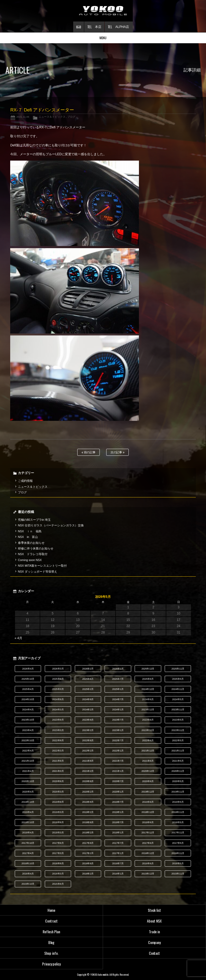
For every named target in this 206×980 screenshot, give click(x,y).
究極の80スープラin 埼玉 (34, 520)
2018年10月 (28, 822)
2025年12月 (148, 669)
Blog (51, 942)
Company (154, 942)
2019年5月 (178, 802)
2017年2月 (88, 853)
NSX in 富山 (28, 537)
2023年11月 (178, 710)
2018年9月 (58, 822)
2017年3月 (58, 853)
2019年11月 (178, 792)
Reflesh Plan (51, 932)
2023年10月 (28, 720)
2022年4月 (28, 751)
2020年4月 (28, 792)
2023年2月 (88, 730)
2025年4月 (28, 689)
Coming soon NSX (30, 560)
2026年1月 (118, 669)
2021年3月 (58, 771)
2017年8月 (88, 843)
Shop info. (51, 953)
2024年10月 (28, 699)
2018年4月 (28, 833)
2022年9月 (58, 740)
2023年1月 (118, 730)
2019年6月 (148, 802)
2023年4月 (28, 730)
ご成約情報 (25, 481)
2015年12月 (148, 874)
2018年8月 (88, 822)
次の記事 (118, 452)
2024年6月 (148, 699)
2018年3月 (58, 833)
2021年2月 (88, 771)
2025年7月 (118, 679)
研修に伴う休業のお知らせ (36, 548)
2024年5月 (178, 699)
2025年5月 (178, 679)
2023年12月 (148, 710)
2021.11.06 (23, 117)
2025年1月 (118, 689)
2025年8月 (88, 679)
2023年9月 (58, 720)
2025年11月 (178, 669)
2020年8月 (88, 781)
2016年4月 (28, 874)
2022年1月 (118, 751)
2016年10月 (28, 863)
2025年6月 (148, 679)
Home (51, 910)
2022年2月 (88, 751)
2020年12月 (148, 771)
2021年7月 (118, 761)
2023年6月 (148, 720)
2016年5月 (178, 863)
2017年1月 (118, 853)
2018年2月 (88, 833)
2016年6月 (148, 863)
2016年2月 (88, 874)
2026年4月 (28, 669)
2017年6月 (148, 843)
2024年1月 (118, 710)
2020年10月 (28, 781)
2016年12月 (148, 853)
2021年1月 (118, 771)
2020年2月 (88, 792)
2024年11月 (178, 689)
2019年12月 (148, 792)
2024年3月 (58, 710)
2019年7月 (118, 802)
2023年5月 (178, 720)
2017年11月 (178, 833)
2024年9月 (58, 699)
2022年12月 (148, 730)
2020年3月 (58, 792)
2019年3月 (58, 812)
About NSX (154, 921)
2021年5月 (178, 761)
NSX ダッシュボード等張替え (38, 572)
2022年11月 (178, 730)
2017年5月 (178, 843)
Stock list (154, 910)
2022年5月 (178, 740)
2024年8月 (88, 699)
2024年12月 (148, 689)
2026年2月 (88, 669)
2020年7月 (118, 781)
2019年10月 (28, 802)
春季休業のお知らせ (31, 543)
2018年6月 (148, 822)
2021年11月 (178, 751)
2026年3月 (58, 669)
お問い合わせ (79, 27)
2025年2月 (88, 689)
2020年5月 (178, 781)
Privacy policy (51, 964)
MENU (103, 38)
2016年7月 (118, 863)
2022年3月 (58, 751)
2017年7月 (118, 843)
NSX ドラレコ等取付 (33, 554)
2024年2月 (88, 710)
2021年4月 (28, 771)
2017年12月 (148, 833)
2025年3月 (58, 689)
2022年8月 (88, 740)
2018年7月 (118, 822)
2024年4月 (28, 710)
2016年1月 (118, 874)
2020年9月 (58, 781)
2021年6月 (148, 761)
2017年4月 (28, 853)
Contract (51, 921)
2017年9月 (58, 843)
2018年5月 (178, 822)
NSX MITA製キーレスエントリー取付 (42, 566)
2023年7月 (118, 720)
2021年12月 (148, 751)
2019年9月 (58, 802)
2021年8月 (88, 761)
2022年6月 (148, 740)
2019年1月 (118, 812)
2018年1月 (118, 833)
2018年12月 (148, 812)
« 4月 (18, 638)
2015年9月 (58, 884)
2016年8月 (88, 863)
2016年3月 (58, 874)
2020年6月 (148, 781)
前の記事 (89, 452)
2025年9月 (58, 679)
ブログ (71, 117)
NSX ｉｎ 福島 (30, 531)
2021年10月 (28, 761)
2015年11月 (178, 874)
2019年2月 (88, 812)
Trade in (154, 932)
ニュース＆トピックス (52, 117)
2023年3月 (58, 730)
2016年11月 (178, 853)
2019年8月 (88, 802)
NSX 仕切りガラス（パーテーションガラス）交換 (51, 525)
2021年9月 (58, 761)
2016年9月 (58, 863)
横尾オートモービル (103, 11)
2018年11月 (178, 812)
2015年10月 (28, 884)
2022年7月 (118, 740)
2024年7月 (118, 699)
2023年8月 (88, 720)
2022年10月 (28, 740)
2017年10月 (28, 843)
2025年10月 (28, 679)
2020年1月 (118, 792)
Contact (154, 953)
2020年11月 (178, 771)
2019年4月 (28, 812)
